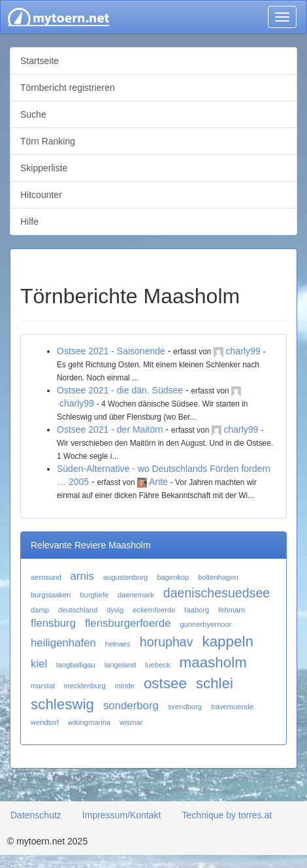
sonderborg (131, 706)
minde (125, 686)
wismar (131, 722)
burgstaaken (51, 595)
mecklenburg (85, 686)
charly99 (243, 351)
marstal (43, 686)
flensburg (53, 623)
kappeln (227, 642)
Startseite (40, 61)
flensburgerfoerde (128, 623)
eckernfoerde (154, 610)
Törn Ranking (48, 141)
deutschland (78, 610)
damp (40, 610)
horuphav (167, 642)
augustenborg (125, 577)
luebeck (158, 665)
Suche (33, 114)
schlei (215, 683)
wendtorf (45, 722)
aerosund (46, 577)
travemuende (232, 707)
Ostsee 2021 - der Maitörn (110, 429)
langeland (121, 665)
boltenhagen (218, 577)
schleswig (62, 704)
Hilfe (29, 222)
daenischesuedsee (217, 593)
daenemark (136, 595)
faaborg (197, 610)
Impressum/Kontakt (122, 815)
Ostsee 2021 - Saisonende (111, 351)
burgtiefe (94, 595)
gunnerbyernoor (205, 624)
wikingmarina (89, 722)
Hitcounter (41, 195)
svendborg (185, 707)
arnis (82, 576)
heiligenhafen (63, 643)
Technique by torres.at (227, 815)
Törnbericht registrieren (68, 88)
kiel (39, 664)
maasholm (213, 662)
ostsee (165, 683)
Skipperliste (44, 168)
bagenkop (173, 577)
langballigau (76, 665)
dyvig (115, 610)
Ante (158, 482)
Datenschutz (36, 815)
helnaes (118, 644)
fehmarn (232, 610)
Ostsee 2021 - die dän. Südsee (120, 390)
